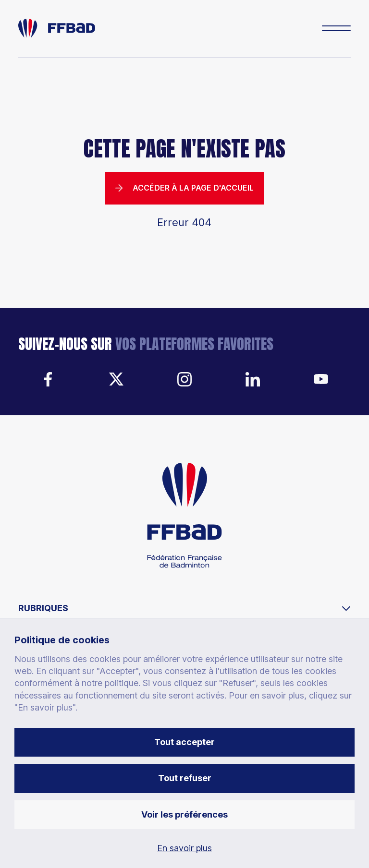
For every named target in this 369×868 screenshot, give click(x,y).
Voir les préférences (184, 814)
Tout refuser (185, 778)
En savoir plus (184, 848)
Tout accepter (184, 742)
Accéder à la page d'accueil (184, 188)
